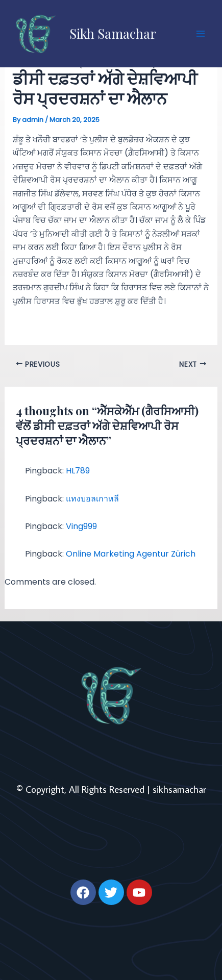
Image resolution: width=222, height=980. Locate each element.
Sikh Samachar (113, 33)
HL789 (78, 471)
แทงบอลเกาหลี (92, 499)
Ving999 (81, 526)
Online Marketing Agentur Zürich (131, 554)
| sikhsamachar (177, 789)
